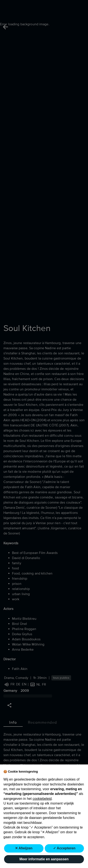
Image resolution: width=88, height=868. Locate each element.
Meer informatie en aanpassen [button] (44, 859)
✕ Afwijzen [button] (24, 848)
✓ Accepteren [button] (64, 848)
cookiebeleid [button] (42, 799)
